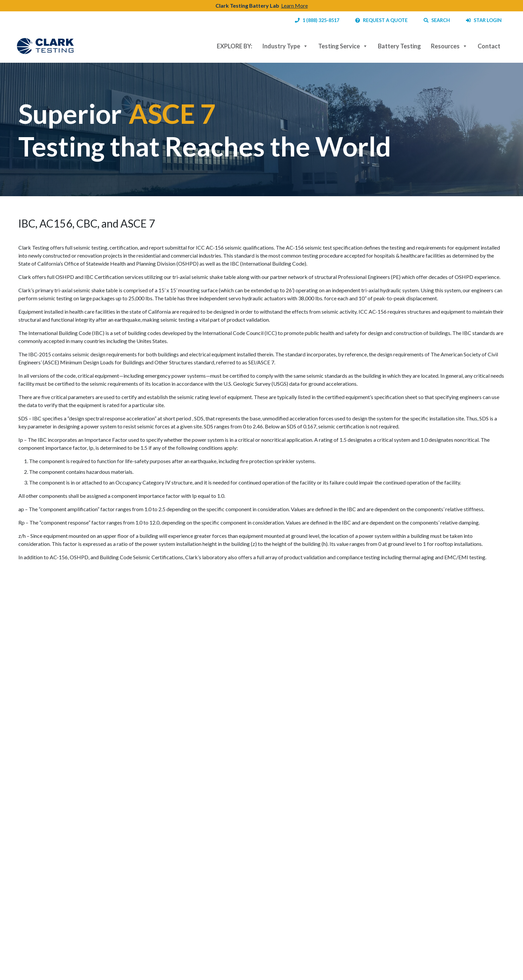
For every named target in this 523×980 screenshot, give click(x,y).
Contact (489, 46)
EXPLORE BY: (234, 46)
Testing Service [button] (343, 46)
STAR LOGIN (484, 20)
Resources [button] (449, 46)
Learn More (295, 6)
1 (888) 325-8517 (317, 20)
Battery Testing (399, 46)
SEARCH (437, 20)
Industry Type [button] (285, 46)
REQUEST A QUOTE (381, 20)
